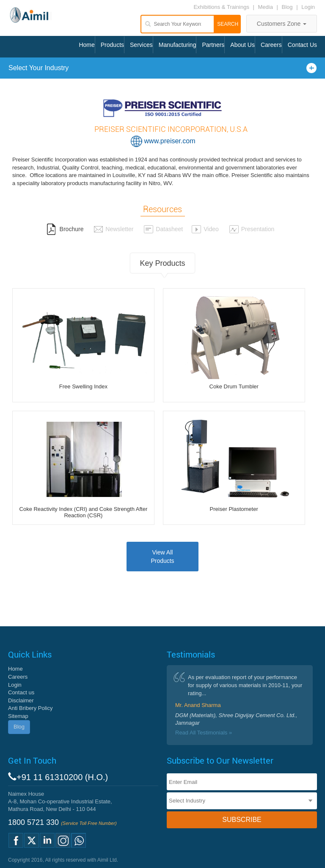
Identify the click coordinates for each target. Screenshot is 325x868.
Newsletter (113, 229)
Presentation (252, 229)
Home (87, 45)
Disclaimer (21, 700)
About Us (242, 45)
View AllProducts (162, 557)
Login (308, 7)
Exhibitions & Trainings (221, 7)
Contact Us (302, 45)
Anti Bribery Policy (30, 708)
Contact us (21, 692)
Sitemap (18, 716)
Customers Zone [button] (282, 24)
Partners (213, 45)
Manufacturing (178, 45)
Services (141, 45)
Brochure (65, 229)
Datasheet (163, 229)
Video (205, 229)
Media (266, 7)
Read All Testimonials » (204, 733)
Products (112, 45)
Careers (271, 45)
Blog (287, 7)
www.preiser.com (170, 141)
